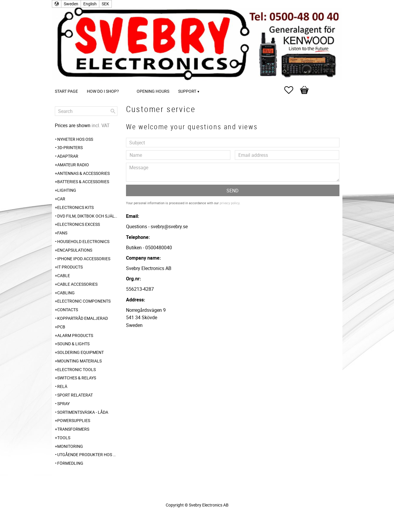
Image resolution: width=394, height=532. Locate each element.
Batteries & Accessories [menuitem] (83, 182)
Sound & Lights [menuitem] (73, 344)
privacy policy (229, 203)
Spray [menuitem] (63, 404)
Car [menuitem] (61, 199)
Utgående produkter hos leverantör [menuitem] (87, 454)
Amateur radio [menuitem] (73, 165)
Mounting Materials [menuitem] (79, 361)
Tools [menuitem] (64, 438)
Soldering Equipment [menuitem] (80, 352)
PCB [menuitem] (61, 327)
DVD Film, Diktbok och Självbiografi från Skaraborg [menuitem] (87, 216)
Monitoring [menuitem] (70, 446)
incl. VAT (101, 125)
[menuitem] (129, 83)
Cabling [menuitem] (66, 293)
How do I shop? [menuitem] (103, 91)
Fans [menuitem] (62, 233)
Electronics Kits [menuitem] (75, 207)
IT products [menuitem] (70, 267)
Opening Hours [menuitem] (153, 91)
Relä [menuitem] (62, 386)
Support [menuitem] (187, 91)
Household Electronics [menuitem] (83, 241)
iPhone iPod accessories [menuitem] (84, 259)
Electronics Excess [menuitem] (79, 224)
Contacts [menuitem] (68, 310)
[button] (292, 90)
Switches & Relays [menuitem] (77, 378)
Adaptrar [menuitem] (68, 156)
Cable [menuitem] (64, 275)
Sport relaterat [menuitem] (75, 395)
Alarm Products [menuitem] (75, 335)
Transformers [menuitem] (73, 429)
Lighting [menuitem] (67, 190)
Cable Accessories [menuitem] (77, 284)
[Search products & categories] (86, 111)
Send (233, 191)
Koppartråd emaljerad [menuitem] (83, 318)
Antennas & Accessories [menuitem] (83, 173)
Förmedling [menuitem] (70, 463)
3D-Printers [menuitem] (70, 147)
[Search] (113, 111)
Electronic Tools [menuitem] (76, 369)
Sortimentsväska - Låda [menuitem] (83, 412)
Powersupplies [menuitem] (74, 420)
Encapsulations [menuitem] (75, 250)
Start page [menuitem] (66, 91)
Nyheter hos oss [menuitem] (75, 139)
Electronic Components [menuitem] (84, 301)
